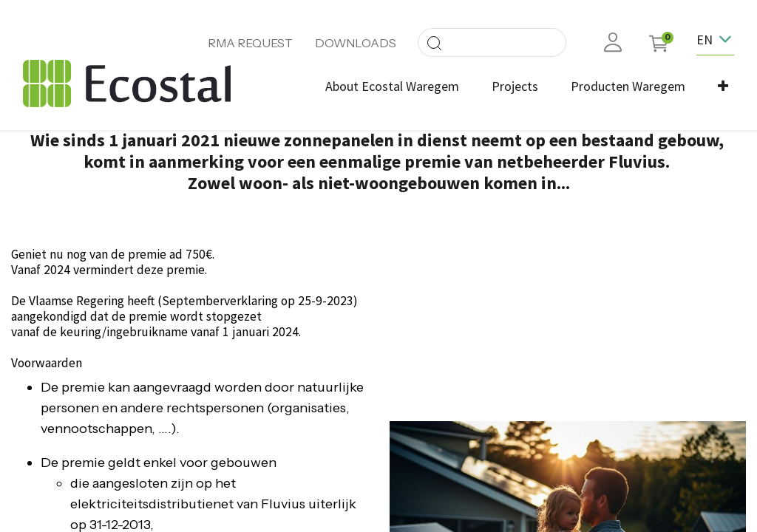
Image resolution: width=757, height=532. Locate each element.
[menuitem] (392, 86)
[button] (723, 86)
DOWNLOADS (356, 43)
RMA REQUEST (250, 43)
